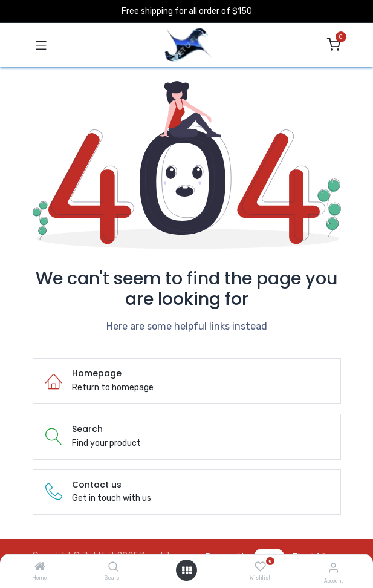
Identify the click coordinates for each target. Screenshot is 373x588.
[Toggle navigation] (41, 45)
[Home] (40, 568)
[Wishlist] (260, 567)
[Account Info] (333, 568)
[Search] (113, 568)
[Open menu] (187, 570)
